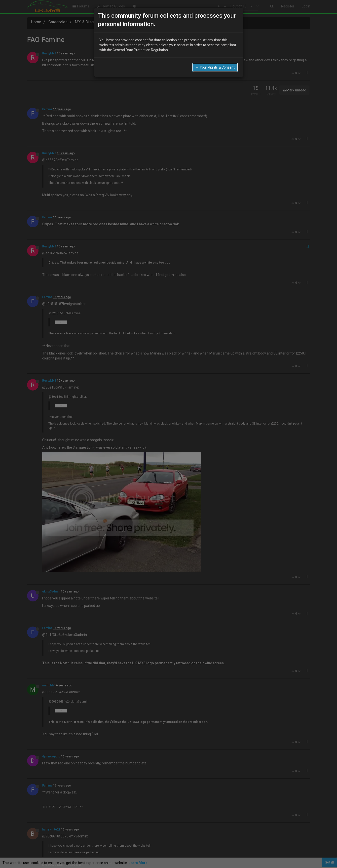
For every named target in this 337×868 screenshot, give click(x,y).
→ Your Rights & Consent (215, 67)
